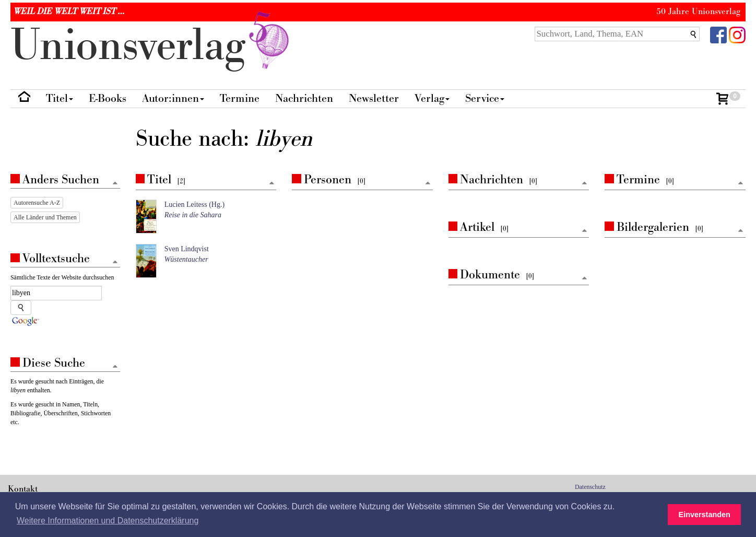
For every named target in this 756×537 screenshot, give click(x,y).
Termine (240, 98)
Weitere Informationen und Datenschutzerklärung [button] (108, 521)
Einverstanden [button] (705, 515)
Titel (60, 98)
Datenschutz (590, 487)
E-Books (108, 98)
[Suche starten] (21, 308)
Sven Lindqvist (187, 249)
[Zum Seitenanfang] (271, 184)
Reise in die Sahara (193, 215)
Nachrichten (304, 98)
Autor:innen (173, 98)
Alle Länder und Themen (45, 217)
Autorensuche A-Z (37, 203)
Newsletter (374, 98)
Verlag (432, 98)
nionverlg (152, 46)
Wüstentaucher (186, 259)
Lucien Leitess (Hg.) (194, 205)
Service (485, 98)
